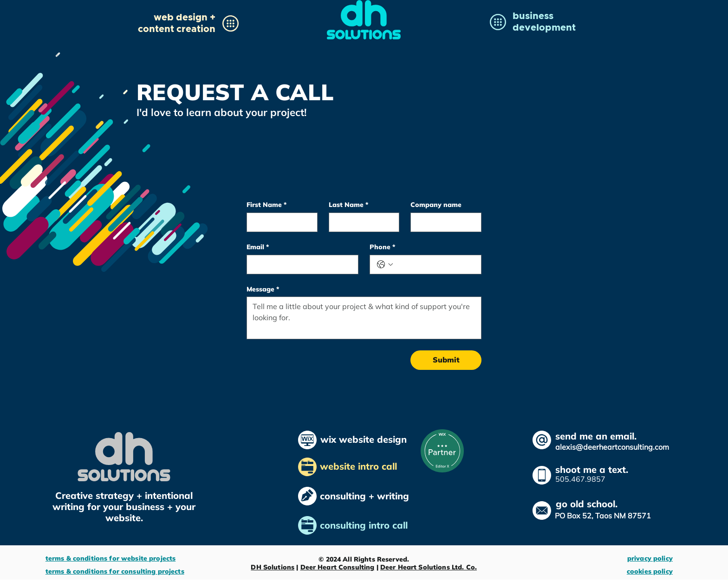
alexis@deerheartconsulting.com (612, 447)
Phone (382, 247)
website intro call (360, 466)
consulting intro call (365, 525)
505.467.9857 (580, 479)
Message (263, 289)
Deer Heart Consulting (338, 567)
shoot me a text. (592, 469)
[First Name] (279, 222)
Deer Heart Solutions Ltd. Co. (429, 567)
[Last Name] (361, 222)
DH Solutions (273, 567)
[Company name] (443, 222)
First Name (266, 205)
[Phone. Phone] (435, 265)
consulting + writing (364, 496)
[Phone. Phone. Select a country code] (385, 265)
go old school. (587, 504)
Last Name (348, 205)
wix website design (364, 439)
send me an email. (596, 436)
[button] (177, 23)
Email (258, 247)
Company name (436, 205)
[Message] (364, 318)
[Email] (300, 265)
